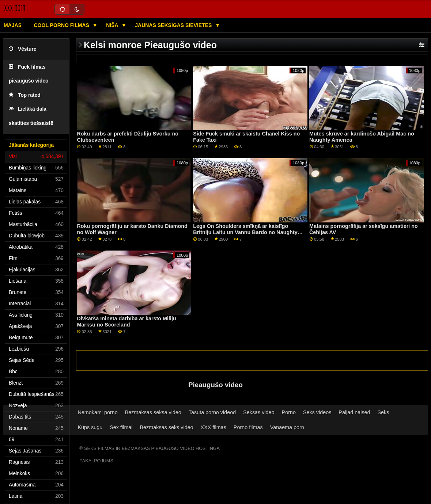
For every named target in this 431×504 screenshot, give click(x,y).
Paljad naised (354, 412)
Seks (383, 412)
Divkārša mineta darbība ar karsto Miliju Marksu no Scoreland (126, 322)
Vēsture (22, 49)
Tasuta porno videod (212, 412)
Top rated (25, 95)
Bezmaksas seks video (167, 427)
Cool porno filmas (62, 25)
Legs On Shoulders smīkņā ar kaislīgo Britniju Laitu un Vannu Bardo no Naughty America (245, 232)
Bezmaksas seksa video (153, 412)
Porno (289, 412)
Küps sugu (90, 427)
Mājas (13, 25)
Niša (113, 25)
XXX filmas (213, 427)
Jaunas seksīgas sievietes (174, 25)
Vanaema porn (287, 427)
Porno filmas (248, 427)
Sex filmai (121, 427)
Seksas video (259, 412)
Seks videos (317, 412)
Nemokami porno (97, 412)
